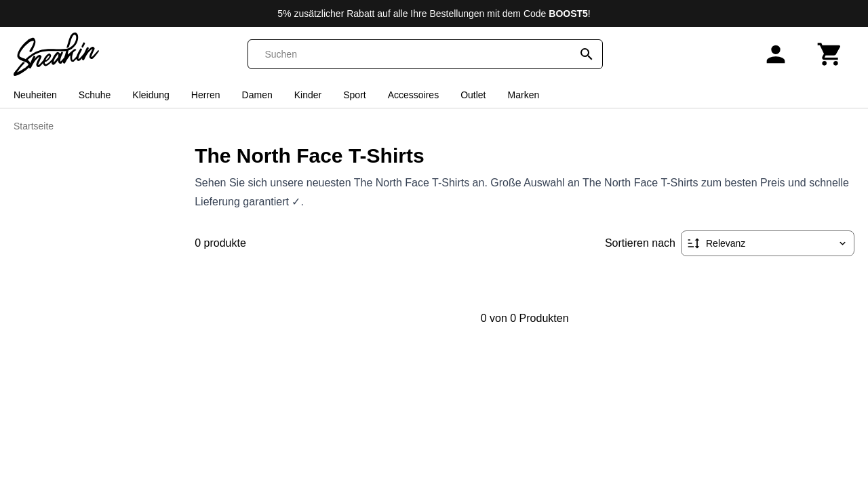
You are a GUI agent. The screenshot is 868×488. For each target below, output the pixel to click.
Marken (524, 95)
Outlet (473, 95)
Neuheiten (35, 95)
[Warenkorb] (830, 54)
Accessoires (413, 95)
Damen (257, 95)
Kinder (308, 95)
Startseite (34, 126)
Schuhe (95, 95)
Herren (206, 95)
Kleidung (151, 95)
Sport (354, 95)
